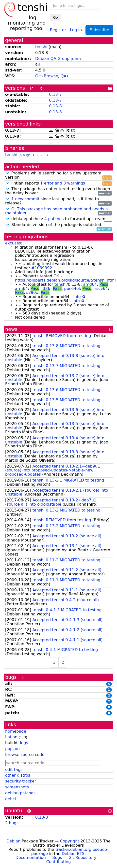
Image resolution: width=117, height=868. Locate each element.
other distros (18, 775)
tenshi (41, 47)
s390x (32, 292)
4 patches (54, 219)
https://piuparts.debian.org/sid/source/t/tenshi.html (65, 280)
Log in (76, 30)
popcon (12, 749)
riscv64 (101, 289)
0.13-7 (55, 94)
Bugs (57, 858)
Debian (13, 841)
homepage (16, 731)
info (77, 297)
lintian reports (58, 183)
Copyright (69, 841)
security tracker (21, 781)
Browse (51, 76)
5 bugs (25, 155)
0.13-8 (55, 106)
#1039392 (42, 268)
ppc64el (72, 289)
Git (38, 76)
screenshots (17, 787)
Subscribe (99, 30)
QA (64, 76)
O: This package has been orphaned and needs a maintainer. (57, 211)
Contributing (59, 862)
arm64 (21, 289)
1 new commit (25, 199)
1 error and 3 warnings (63, 183)
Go (56, 17)
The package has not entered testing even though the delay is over (58, 191)
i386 (46, 289)
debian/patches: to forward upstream (58, 219)
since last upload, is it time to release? (58, 201)
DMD (76, 59)
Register (58, 30)
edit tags (14, 770)
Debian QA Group (52, 59)
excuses (13, 243)
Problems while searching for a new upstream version (58, 175)
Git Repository (82, 858)
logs (24, 743)
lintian (11, 737)
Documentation (31, 858)
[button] (8, 173)
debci (10, 799)
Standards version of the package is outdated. (58, 225)
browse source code (25, 755)
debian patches (20, 793)
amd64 (90, 284)
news (11, 329)
